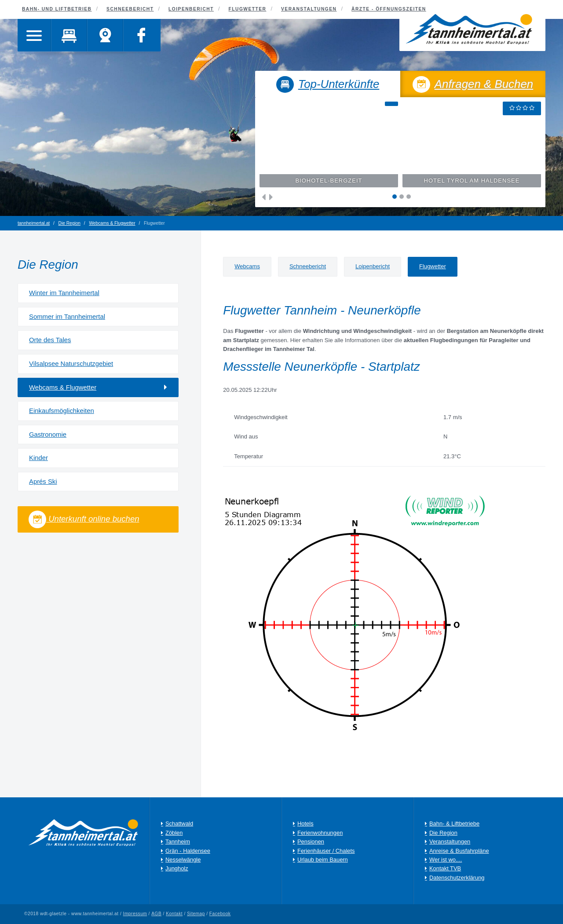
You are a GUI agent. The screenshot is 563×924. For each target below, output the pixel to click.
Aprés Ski (43, 482)
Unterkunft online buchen (84, 519)
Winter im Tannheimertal (64, 293)
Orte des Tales (50, 340)
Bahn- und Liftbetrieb (57, 9)
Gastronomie (48, 435)
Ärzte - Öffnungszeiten (389, 9)
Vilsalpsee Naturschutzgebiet (71, 364)
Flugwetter (433, 266)
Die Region (69, 223)
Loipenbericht (373, 266)
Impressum (135, 914)
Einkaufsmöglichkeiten (62, 411)
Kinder (38, 458)
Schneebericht (308, 266)
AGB (156, 914)
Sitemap (196, 914)
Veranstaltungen (309, 9)
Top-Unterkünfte (328, 85)
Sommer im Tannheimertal (67, 317)
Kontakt (174, 914)
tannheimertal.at (34, 223)
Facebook (220, 914)
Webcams (247, 266)
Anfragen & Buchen (473, 85)
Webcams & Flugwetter (112, 223)
